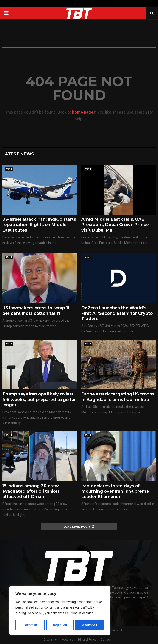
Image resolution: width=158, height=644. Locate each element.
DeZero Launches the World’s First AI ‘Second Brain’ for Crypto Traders (117, 313)
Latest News (18, 154)
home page (83, 112)
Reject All (61, 625)
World (9, 169)
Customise (30, 625)
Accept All (90, 625)
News (88, 257)
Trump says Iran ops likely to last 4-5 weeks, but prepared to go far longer (39, 399)
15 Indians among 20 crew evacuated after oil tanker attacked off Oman (31, 491)
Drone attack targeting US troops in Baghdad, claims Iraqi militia (118, 397)
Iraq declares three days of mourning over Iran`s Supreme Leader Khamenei (115, 491)
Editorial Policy (87, 640)
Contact (106, 640)
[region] (60, 611)
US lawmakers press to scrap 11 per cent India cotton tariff (36, 311)
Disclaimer (51, 640)
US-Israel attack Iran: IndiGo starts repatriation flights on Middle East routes (39, 225)
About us (68, 640)
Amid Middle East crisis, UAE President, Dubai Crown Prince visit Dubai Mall (115, 225)
